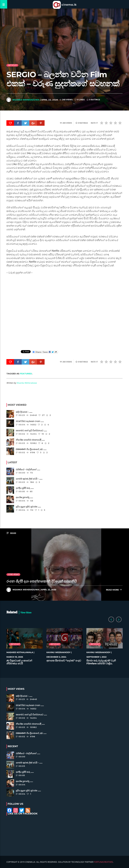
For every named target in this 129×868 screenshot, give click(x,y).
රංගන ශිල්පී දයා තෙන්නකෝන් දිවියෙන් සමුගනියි (42, 581)
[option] (25, 648)
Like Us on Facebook (23, 814)
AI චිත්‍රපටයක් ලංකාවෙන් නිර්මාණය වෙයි (19, 662)
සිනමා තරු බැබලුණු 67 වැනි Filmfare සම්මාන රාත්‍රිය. (101, 662)
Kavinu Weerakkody (58, 652)
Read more (114, 590)
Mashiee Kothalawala (20, 652)
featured (26, 374)
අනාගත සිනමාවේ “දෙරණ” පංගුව (64, 661)
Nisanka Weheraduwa (26, 100)
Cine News (13, 575)
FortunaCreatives (104, 862)
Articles (12, 65)
